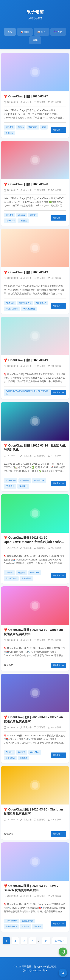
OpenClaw (33, 127)
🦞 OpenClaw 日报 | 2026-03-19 (26, 272)
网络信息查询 (11, 926)
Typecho (41, 967)
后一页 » (60, 941)
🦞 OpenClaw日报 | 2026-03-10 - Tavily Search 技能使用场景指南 (31, 888)
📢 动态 (25, 32)
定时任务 (9, 127)
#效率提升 (23, 486)
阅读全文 (58, 130)
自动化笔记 (10, 758)
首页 (10, 32)
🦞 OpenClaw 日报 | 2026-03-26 (26, 184)
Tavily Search (11, 921)
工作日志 (9, 133)
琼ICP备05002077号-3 (35, 971)
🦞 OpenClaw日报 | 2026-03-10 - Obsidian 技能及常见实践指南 (33, 632)
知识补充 (25, 926)
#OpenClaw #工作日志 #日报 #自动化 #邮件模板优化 (27, 392)
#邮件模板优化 (25, 303)
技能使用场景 (27, 921)
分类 (35, 40)
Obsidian (22, 215)
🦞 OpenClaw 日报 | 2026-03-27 (26, 96)
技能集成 (24, 758)
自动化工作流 (11, 578)
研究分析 (38, 926)
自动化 (21, 127)
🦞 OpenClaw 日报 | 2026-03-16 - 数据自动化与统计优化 (35, 448)
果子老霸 (35, 12)
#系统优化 (10, 486)
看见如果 (27, 102)
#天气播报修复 (29, 309)
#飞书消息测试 (12, 309)
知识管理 (22, 573)
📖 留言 (42, 32)
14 (46, 941)
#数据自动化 (39, 480)
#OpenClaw (11, 480)
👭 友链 (58, 32)
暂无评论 (41, 102)
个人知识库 (26, 578)
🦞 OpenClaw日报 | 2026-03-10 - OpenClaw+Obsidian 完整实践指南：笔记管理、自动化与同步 (34, 540)
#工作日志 (10, 303)
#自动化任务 (41, 303)
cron (44, 127)
